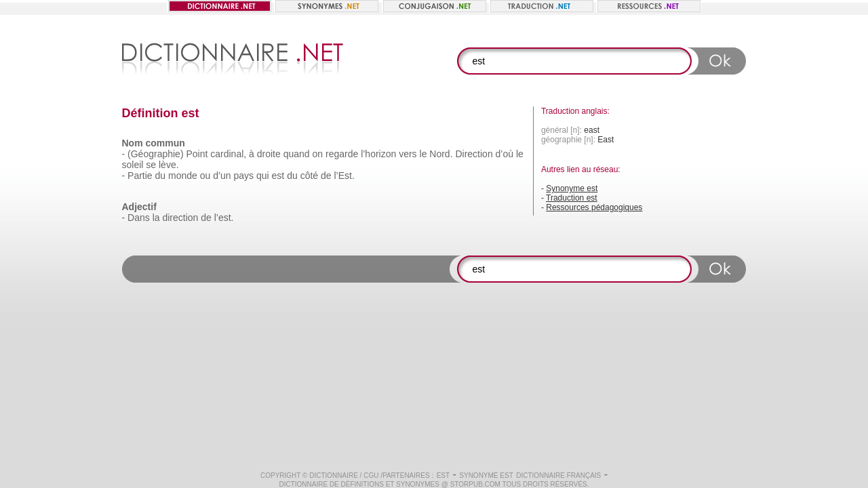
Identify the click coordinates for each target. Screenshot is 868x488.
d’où (505, 154)
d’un (222, 176)
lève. (169, 165)
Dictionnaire (334, 475)
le (423, 154)
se (151, 165)
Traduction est (572, 198)
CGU (371, 475)
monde (183, 176)
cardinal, (228, 154)
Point (197, 154)
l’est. (224, 218)
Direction (474, 154)
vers (408, 154)
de (326, 176)
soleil (133, 165)
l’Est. (344, 176)
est (278, 176)
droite (269, 154)
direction (180, 218)
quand (297, 154)
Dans (139, 218)
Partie (140, 176)
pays (244, 176)
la (156, 218)
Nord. (441, 154)
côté (309, 176)
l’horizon (378, 154)
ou (205, 176)
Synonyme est (572, 188)
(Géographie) (156, 154)
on (318, 154)
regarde (342, 154)
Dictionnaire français (558, 475)
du (161, 176)
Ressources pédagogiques (594, 207)
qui (263, 176)
